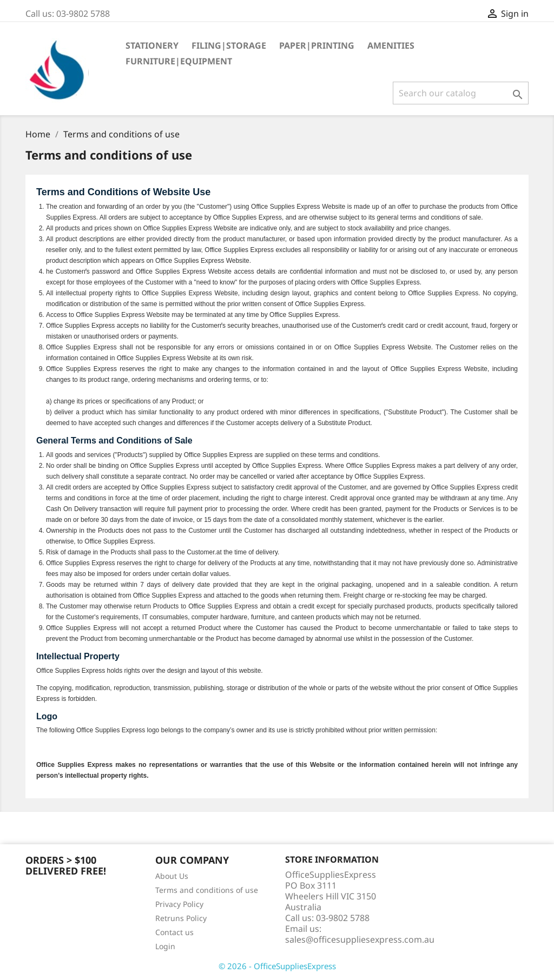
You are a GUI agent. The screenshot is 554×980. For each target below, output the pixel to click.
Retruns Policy (181, 918)
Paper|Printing (317, 45)
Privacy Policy (179, 904)
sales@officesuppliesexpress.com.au (360, 939)
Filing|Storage (229, 45)
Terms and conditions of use (207, 890)
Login (165, 946)
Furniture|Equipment (179, 61)
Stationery (152, 45)
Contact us (174, 932)
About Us (172, 876)
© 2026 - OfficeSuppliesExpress (277, 966)
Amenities (391, 45)
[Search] (461, 93)
